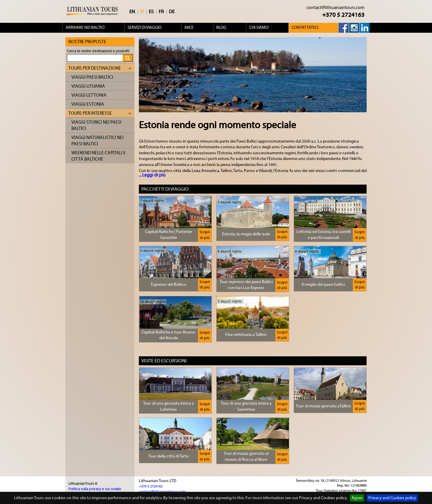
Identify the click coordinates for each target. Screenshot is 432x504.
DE (172, 12)
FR (161, 12)
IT (142, 12)
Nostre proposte (87, 42)
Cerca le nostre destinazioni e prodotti (98, 51)
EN (132, 12)
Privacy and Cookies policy (392, 498)
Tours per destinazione (100, 68)
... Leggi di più (152, 175)
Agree (357, 498)
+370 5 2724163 (343, 15)
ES (151, 12)
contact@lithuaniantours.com (336, 8)
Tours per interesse (100, 113)
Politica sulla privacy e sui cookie (95, 489)
